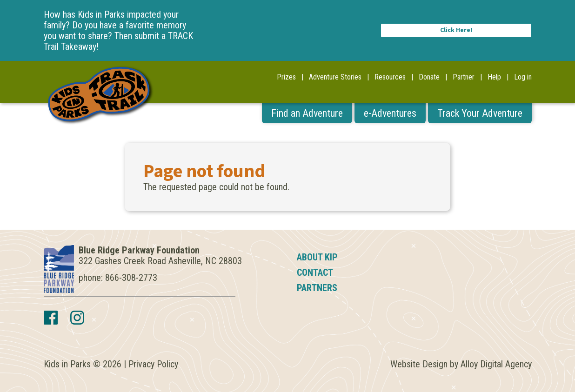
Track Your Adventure (480, 113)
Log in (523, 77)
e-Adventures (390, 113)
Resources (390, 77)
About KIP (317, 257)
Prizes (286, 77)
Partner (464, 77)
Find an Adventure (307, 113)
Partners (317, 288)
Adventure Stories (335, 77)
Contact (315, 272)
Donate (429, 77)
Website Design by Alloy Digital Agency (461, 364)
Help (494, 77)
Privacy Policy (153, 364)
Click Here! (456, 30)
